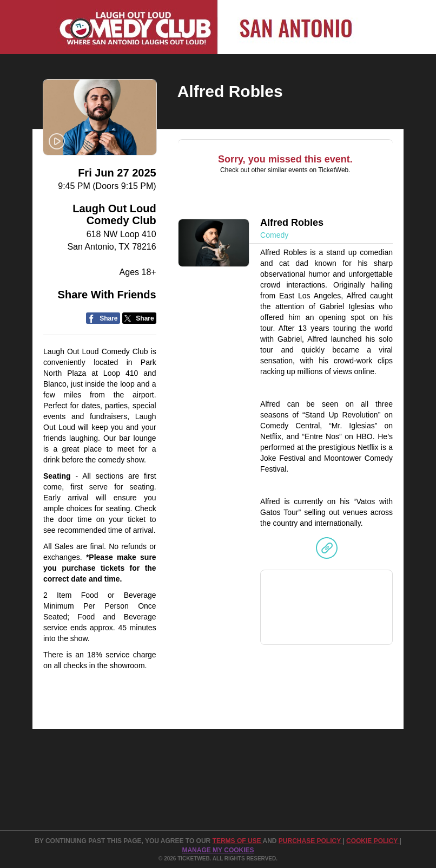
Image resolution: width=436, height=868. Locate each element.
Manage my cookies (218, 850)
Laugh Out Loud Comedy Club (114, 214)
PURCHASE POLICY (311, 841)
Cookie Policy (373, 841)
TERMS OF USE (238, 841)
